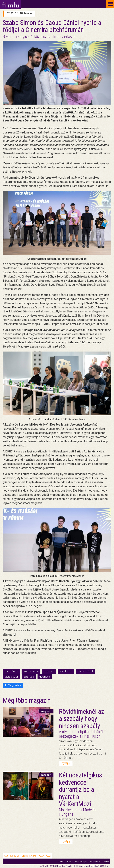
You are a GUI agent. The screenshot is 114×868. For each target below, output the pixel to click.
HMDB (70, 862)
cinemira (49, 671)
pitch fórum (11, 671)
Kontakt (33, 856)
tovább (66, 764)
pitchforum (66, 671)
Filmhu (62, 862)
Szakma (106, 862)
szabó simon (31, 671)
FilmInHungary (81, 862)
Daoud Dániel (85, 671)
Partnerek (14, 856)
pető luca (29, 677)
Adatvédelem (45, 856)
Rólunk (24, 856)
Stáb (6, 856)
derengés (45, 677)
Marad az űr (11, 677)
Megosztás (13, 685)
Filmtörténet (95, 862)
